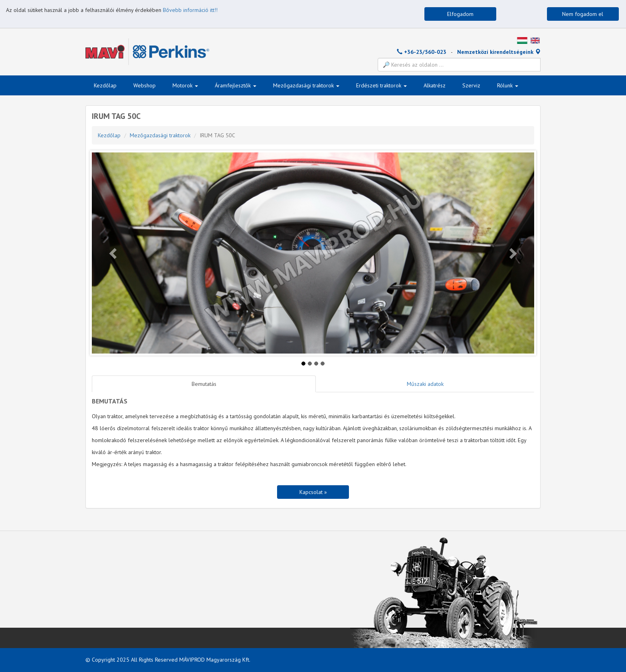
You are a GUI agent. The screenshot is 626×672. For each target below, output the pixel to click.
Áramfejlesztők (236, 85)
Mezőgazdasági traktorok (306, 85)
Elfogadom (460, 14)
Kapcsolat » (313, 492)
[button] (114, 253)
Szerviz (471, 85)
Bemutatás (204, 384)
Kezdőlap (105, 85)
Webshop (145, 85)
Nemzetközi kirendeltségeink (499, 52)
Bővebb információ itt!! (190, 10)
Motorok (185, 85)
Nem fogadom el (583, 14)
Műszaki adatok (425, 384)
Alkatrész (435, 85)
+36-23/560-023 (422, 52)
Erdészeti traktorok (381, 85)
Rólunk (508, 85)
